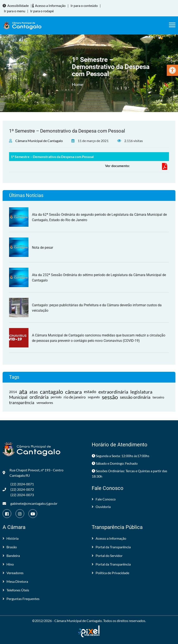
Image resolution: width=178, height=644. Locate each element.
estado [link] (90, 392)
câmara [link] (73, 392)
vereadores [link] (45, 402)
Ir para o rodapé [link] (42, 11)
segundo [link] (94, 397)
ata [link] (23, 392)
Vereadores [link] (13, 573)
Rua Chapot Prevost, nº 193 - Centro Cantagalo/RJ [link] (33, 473)
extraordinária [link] (113, 392)
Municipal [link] (18, 397)
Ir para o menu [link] (15, 11)
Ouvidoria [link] (101, 507)
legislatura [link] (141, 392)
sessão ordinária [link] (135, 397)
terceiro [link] (158, 397)
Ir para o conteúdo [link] (84, 5)
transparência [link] (22, 402)
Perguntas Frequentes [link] (21, 599)
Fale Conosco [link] (104, 499)
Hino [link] (8, 564)
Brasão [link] (10, 547)
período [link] (56, 397)
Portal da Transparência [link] (111, 547)
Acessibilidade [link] (16, 5)
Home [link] (77, 84)
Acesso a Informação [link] (50, 5)
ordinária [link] (39, 397)
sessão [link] (110, 397)
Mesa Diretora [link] (15, 581)
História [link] (11, 538)
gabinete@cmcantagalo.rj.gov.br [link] (30, 503)
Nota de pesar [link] (43, 248)
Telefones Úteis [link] (16, 590)
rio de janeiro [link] (75, 397)
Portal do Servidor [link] (107, 556)
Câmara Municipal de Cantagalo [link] (39, 141)
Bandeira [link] (11, 556)
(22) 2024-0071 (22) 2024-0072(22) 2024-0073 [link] (18, 489)
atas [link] (34, 392)
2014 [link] (13, 392)
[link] (172, 70)
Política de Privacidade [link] (110, 573)
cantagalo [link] (51, 392)
